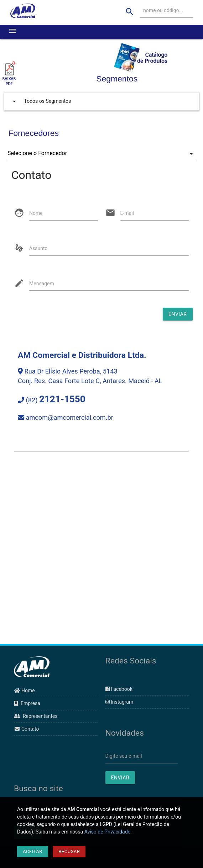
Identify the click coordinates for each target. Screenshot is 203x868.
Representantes (36, 716)
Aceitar (33, 851)
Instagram (119, 702)
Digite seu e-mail (124, 756)
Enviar (178, 314)
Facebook (119, 689)
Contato (26, 729)
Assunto (38, 248)
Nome (36, 213)
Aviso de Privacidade (107, 832)
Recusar (69, 851)
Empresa (27, 703)
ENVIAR (120, 778)
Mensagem (42, 284)
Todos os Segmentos (40, 101)
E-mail (127, 213)
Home (24, 690)
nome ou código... (163, 10)
